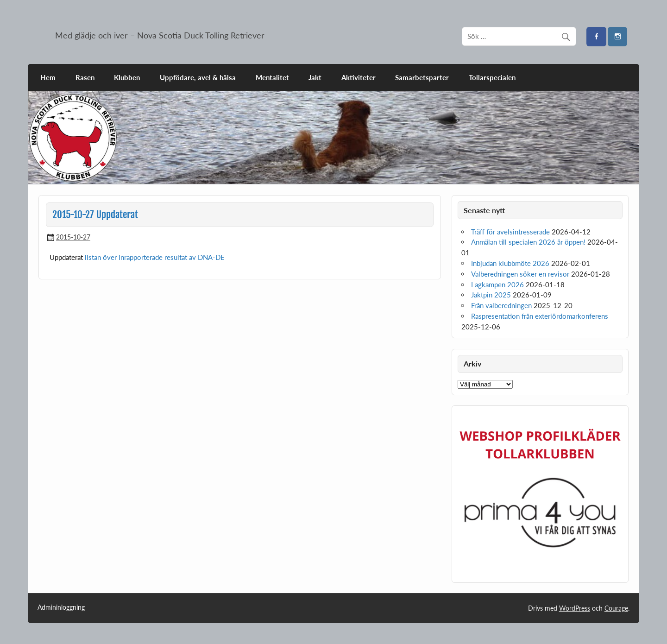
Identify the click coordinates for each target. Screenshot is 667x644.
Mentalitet (272, 77)
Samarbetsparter (422, 77)
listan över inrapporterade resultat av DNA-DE (155, 257)
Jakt (315, 77)
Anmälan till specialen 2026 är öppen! (528, 242)
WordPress (575, 608)
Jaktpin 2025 (491, 295)
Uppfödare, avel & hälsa (198, 77)
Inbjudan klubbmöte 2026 (510, 263)
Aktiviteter (359, 77)
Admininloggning (61, 607)
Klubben (127, 77)
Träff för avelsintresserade (510, 232)
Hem (48, 77)
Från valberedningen (501, 305)
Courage (616, 608)
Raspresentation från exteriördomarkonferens (540, 316)
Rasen (85, 77)
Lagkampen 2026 (497, 284)
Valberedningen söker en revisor (520, 274)
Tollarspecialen (492, 77)
